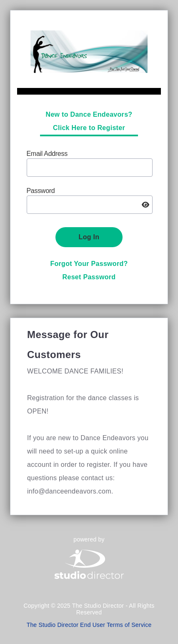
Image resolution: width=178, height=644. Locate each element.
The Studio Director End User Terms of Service (89, 625)
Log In (89, 237)
